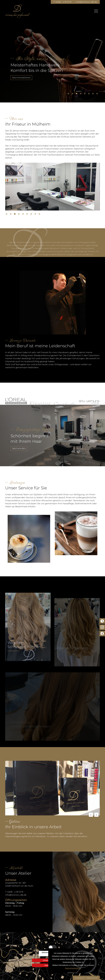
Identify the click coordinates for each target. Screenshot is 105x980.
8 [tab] (98, 94)
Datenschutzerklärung (73, 968)
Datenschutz (92, 978)
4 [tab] (81, 94)
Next (96, 815)
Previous (91, 815)
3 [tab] (77, 94)
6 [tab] (90, 94)
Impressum (80, 978)
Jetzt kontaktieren (21, 78)
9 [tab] (40, 215)
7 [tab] (94, 94)
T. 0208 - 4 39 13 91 (62, 2)
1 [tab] (69, 94)
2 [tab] (73, 94)
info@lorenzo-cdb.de (86, 2)
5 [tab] (85, 94)
